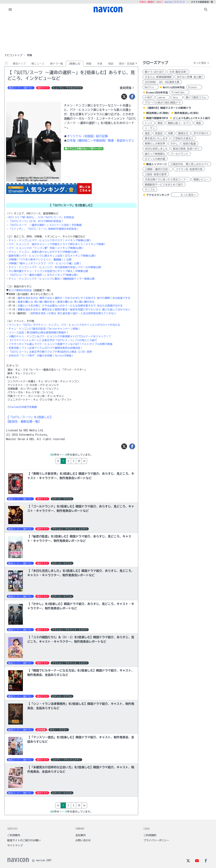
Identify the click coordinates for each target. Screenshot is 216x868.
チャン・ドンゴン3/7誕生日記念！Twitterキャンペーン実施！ (44, 329)
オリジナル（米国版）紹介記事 (87, 136)
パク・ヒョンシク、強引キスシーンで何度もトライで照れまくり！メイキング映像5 (57, 244)
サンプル (150, 190)
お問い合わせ (83, 840)
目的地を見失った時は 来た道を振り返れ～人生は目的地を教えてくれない (73, 313)
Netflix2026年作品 (174, 87)
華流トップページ (157, 164)
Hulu (177, 98)
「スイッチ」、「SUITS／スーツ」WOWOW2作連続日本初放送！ (44, 229)
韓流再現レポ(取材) (158, 113)
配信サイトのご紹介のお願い (24, 840)
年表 (100, 64)
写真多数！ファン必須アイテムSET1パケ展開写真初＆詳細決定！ (46, 348)
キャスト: (13, 377)
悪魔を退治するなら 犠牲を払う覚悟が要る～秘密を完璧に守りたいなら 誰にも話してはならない (74, 310)
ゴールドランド (179, 154)
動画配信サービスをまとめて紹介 (164, 185)
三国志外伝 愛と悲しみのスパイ (190, 164)
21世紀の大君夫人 (183, 138)
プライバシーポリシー (156, 840)
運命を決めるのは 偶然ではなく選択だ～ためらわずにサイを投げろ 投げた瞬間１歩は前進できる (74, 298)
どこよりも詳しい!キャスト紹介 (192, 118)
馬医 (199, 123)
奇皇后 (159, 133)
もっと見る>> (185, 195)
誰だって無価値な (155, 154)
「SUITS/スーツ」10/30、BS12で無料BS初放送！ (36, 221)
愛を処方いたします (156, 138)
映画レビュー (201, 179)
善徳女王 (183, 133)
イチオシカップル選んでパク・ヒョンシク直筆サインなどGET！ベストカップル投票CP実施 (60, 344)
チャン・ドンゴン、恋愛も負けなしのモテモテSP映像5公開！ (44, 252)
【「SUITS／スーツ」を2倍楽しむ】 (29, 417)
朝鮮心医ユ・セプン (179, 123)
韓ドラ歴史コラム (196, 98)
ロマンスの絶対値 (155, 159)
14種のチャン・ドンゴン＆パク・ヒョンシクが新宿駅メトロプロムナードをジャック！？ (60, 336)
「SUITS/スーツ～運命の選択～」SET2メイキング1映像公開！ (44, 275)
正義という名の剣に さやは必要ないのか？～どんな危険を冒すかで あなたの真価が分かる (70, 306)
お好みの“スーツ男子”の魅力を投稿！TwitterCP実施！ (41, 356)
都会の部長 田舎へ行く (186, 149)
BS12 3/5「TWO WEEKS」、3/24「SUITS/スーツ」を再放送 (41, 217)
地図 (111, 64)
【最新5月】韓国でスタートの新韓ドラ (169, 108)
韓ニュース (38, 64)
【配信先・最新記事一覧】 (24, 421)
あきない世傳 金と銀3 (190, 77)
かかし (174, 144)
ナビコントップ (13, 55)
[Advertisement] (108, 34)
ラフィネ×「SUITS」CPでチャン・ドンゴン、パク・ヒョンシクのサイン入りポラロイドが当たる (64, 325)
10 (94, 461)
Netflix (151, 87)
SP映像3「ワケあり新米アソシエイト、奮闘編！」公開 (40, 260)
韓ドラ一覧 (57, 64)
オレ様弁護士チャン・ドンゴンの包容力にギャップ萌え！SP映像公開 (48, 271)
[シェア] (132, 97)
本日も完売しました (156, 149)
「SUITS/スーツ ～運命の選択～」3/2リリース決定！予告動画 (45, 225)
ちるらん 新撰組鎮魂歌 (158, 77)
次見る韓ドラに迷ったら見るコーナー (167, 179)
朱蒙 (170, 133)
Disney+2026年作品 (157, 93)
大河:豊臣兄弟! (178, 72)
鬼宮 (147, 133)
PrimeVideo (179, 92)
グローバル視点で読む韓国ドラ (163, 103)
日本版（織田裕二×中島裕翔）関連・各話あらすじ (100, 140)
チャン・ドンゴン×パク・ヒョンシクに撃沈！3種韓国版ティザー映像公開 (52, 279)
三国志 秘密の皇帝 (156, 174)
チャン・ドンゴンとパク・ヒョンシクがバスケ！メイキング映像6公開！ (50, 240)
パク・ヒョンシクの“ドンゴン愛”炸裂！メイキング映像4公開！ (46, 248)
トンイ (149, 123)
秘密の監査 (190, 144)
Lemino (163, 98)
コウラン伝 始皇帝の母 (189, 169)
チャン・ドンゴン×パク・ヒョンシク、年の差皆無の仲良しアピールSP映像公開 (55, 267)
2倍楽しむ (75, 64)
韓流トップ (19, 64)
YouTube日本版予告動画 (24, 407)
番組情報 (127, 88)
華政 (160, 123)
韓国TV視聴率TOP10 (157, 118)
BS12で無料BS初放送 (20, 290)
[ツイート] (124, 97)
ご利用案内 (14, 835)
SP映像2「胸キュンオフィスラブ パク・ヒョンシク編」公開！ (45, 263)
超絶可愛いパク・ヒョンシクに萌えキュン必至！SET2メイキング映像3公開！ (53, 256)
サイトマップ (15, 845)
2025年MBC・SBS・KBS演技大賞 (162, 82)
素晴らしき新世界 (155, 144)
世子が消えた (201, 133)
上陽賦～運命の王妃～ (158, 169)
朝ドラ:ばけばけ (154, 72)
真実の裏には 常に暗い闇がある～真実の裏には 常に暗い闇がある (56, 302)
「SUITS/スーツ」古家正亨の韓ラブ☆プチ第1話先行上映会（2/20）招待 (50, 352)
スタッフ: (13, 366)
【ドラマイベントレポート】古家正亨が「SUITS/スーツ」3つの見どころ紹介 (53, 340)
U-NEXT (149, 98)
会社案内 (81, 835)
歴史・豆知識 (127, 64)
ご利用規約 (150, 835)
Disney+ (194, 87)
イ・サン (150, 128)
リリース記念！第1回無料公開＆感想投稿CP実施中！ (39, 333)
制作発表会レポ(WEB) (187, 113)
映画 (89, 64)
